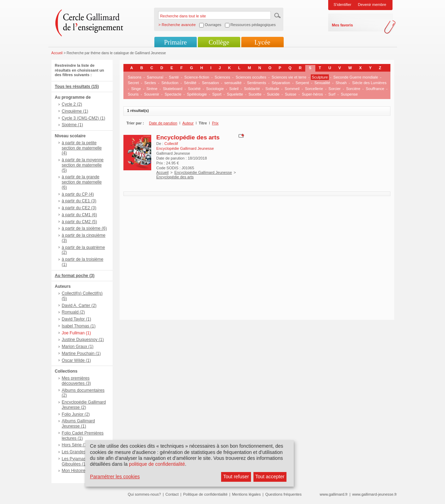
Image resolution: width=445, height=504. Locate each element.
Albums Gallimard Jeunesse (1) (78, 424)
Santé (174, 77)
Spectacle (173, 94)
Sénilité (190, 83)
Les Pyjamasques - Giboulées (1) (80, 461)
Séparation (281, 83)
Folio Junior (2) (76, 414)
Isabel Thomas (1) (79, 326)
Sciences (222, 77)
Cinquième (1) (75, 111)
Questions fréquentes (284, 494)
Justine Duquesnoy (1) (83, 340)
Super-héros (312, 94)
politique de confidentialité (157, 464)
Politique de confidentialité (205, 494)
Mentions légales (246, 494)
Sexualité (322, 83)
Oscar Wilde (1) (76, 360)
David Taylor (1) (76, 319)
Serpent (302, 83)
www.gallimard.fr (334, 494)
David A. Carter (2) (79, 306)
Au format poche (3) (75, 276)
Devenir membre (372, 5)
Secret (133, 83)
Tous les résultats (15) (77, 87)
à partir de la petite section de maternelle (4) (82, 148)
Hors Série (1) (75, 445)
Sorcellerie (314, 89)
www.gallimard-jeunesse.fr (374, 494)
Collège (219, 42)
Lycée (262, 42)
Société (194, 89)
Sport (217, 94)
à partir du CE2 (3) (79, 208)
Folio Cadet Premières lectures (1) (83, 436)
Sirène (152, 89)
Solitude (272, 89)
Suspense (349, 94)
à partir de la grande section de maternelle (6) (82, 182)
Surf (332, 94)
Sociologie (215, 89)
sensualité (233, 83)
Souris (133, 94)
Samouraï (155, 77)
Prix (215, 123)
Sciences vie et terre (289, 77)
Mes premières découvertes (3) (76, 381)
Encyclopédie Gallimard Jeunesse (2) (84, 405)
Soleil (234, 89)
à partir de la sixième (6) (84, 228)
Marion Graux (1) (78, 347)
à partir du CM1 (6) (80, 215)
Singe (136, 89)
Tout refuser (236, 477)
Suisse (290, 94)
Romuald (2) (74, 312)
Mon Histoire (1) (77, 471)
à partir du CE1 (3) (79, 201)
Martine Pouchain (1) (81, 353)
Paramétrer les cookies (115, 477)
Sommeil (292, 89)
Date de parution (163, 123)
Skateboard (172, 89)
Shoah (341, 83)
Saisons (135, 77)
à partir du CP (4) (78, 194)
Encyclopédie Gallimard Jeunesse (203, 172)
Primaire (175, 42)
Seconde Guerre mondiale (356, 77)
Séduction (170, 83)
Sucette (255, 94)
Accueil (57, 53)
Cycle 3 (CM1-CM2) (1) (84, 118)
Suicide (273, 94)
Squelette (235, 94)
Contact (172, 494)
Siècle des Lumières (369, 83)
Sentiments (256, 83)
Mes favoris (343, 25)
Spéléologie (197, 94)
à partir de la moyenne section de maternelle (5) (83, 165)
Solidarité (252, 89)
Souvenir (151, 94)
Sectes (150, 83)
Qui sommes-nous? (144, 494)
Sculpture (320, 77)
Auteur (188, 123)
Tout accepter (270, 477)
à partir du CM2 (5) (80, 222)
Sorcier (335, 89)
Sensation (211, 83)
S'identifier (343, 5)
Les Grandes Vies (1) (82, 452)
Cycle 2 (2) (72, 104)
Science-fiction (197, 77)
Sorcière (353, 89)
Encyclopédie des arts (188, 137)
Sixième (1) (72, 125)
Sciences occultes (251, 77)
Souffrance (375, 89)
